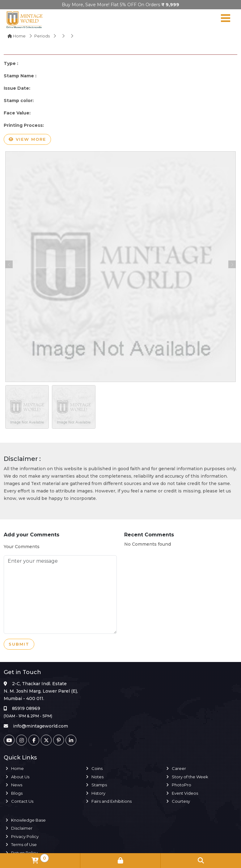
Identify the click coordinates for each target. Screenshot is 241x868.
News (17, 785)
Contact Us (22, 801)
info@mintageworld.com (40, 726)
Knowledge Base (28, 820)
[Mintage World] (25, 19)
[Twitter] (46, 740)
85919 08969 (26, 708)
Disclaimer (22, 828)
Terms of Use (24, 844)
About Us (20, 777)
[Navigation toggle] (226, 19)
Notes (97, 777)
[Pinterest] (59, 740)
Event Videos (185, 793)
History (98, 793)
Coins (97, 768)
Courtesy (181, 801)
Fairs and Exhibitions (112, 801)
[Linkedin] (71, 740)
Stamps (99, 785)
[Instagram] (21, 740)
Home (17, 36)
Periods (42, 36)
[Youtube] (9, 740)
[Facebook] (34, 740)
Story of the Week (190, 777)
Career (179, 768)
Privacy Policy (25, 836)
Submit (19, 644)
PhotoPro (182, 785)
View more (27, 140)
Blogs (17, 793)
